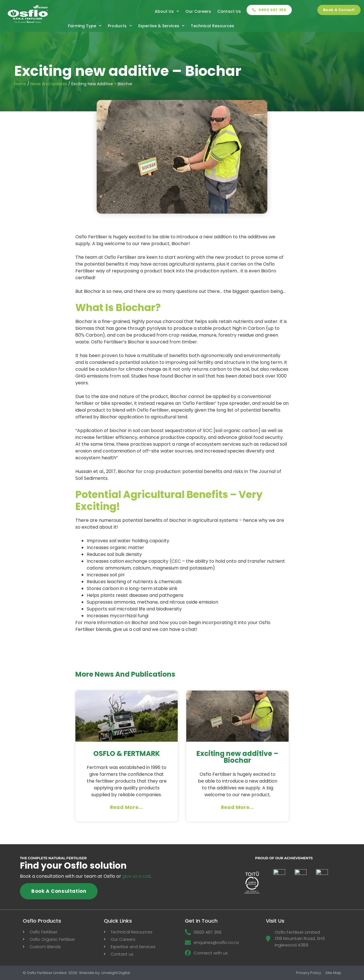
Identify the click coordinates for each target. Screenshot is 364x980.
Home (20, 84)
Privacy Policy (309, 973)
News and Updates (49, 84)
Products (120, 26)
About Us (167, 11)
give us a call (136, 876)
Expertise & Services (161, 26)
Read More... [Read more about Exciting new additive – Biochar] (237, 807)
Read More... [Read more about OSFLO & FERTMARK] (127, 807)
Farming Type (85, 26)
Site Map (333, 973)
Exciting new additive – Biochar (237, 757)
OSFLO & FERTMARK (127, 753)
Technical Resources (212, 26)
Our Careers (198, 11)
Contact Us (229, 11)
